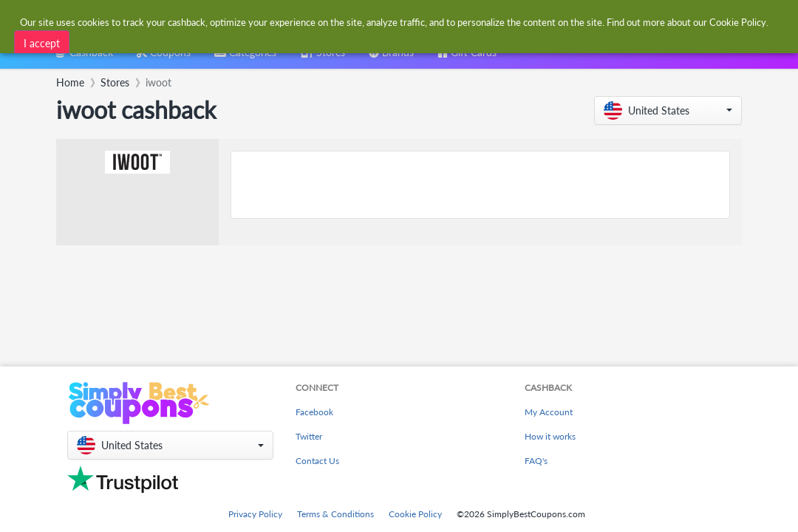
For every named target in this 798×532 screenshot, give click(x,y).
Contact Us (317, 461)
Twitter (309, 436)
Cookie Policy (415, 514)
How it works (550, 436)
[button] (668, 110)
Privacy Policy (255, 514)
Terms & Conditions (335, 514)
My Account (549, 412)
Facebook (314, 412)
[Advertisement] (480, 185)
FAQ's (536, 461)
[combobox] (245, 57)
